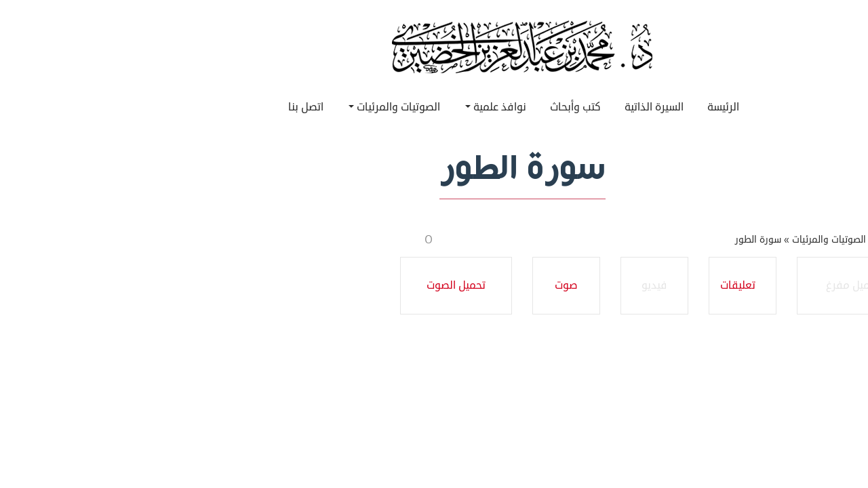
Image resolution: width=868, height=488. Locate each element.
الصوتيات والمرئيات (306, 107)
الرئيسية (805, 240)
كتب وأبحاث (487, 107)
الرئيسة (635, 107)
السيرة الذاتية (566, 107)
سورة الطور (670, 240)
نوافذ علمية (408, 107)
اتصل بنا (218, 107)
